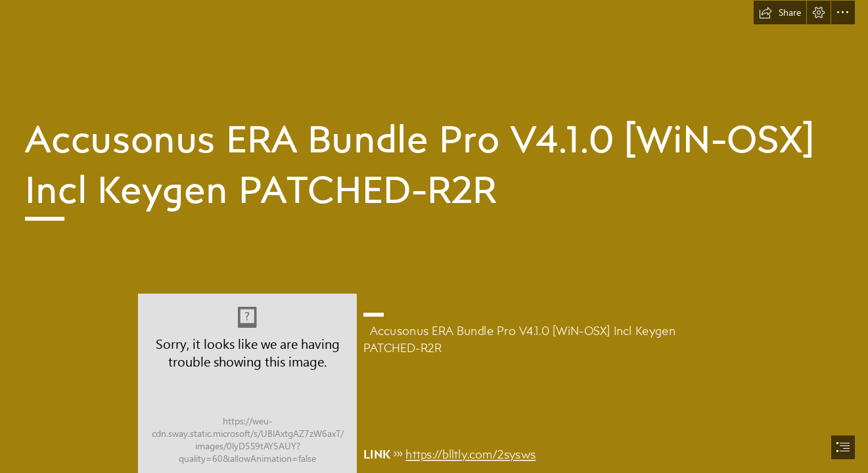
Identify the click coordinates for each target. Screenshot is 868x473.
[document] (434, 236)
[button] (780, 12)
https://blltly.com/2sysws (471, 454)
